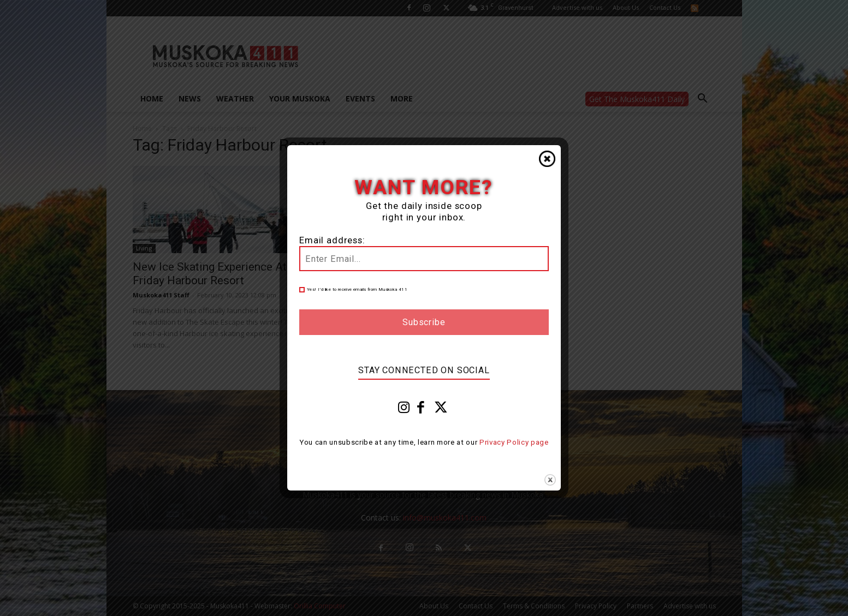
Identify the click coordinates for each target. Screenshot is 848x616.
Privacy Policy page (514, 442)
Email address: (332, 240)
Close (547, 159)
